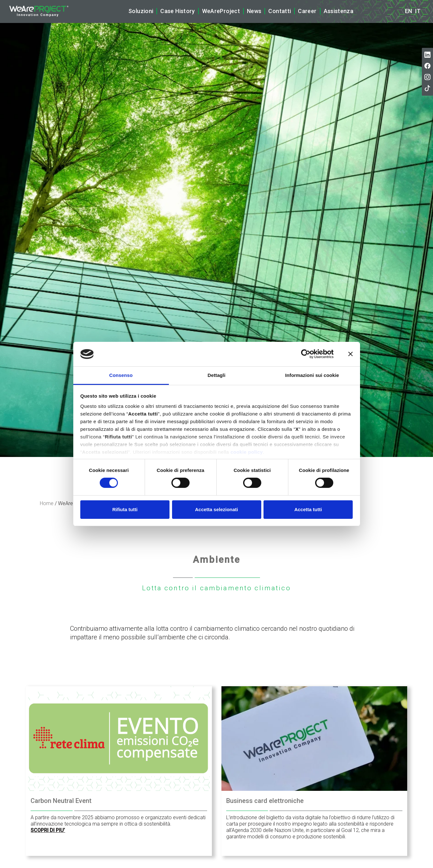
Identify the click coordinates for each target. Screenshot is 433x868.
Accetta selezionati (216, 509)
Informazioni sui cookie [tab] (312, 375)
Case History (177, 11)
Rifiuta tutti (125, 509)
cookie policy (247, 452)
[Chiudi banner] (350, 354)
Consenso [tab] (121, 375)
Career (307, 11)
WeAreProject (221, 11)
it (418, 11)
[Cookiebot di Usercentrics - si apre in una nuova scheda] (306, 354)
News (254, 11)
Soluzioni (141, 11)
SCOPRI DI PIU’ (48, 830)
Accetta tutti (308, 509)
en (408, 11)
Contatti (280, 11)
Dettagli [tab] (217, 375)
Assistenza (339, 11)
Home (47, 503)
